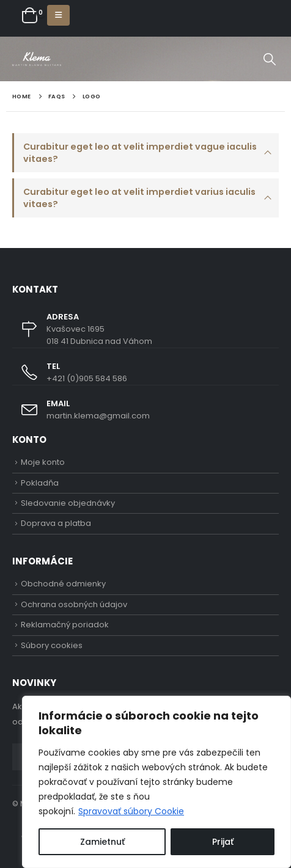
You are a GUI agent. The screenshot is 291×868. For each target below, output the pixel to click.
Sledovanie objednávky (68, 503)
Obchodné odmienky (63, 584)
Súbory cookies (52, 645)
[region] (157, 782)
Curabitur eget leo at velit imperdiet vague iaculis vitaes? (140, 153)
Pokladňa (40, 483)
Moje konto (43, 462)
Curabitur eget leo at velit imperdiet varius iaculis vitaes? (139, 198)
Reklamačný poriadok (65, 625)
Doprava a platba (56, 523)
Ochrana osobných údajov (74, 604)
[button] (58, 15)
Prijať (223, 842)
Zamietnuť (102, 842)
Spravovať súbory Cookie (131, 811)
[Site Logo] (37, 59)
